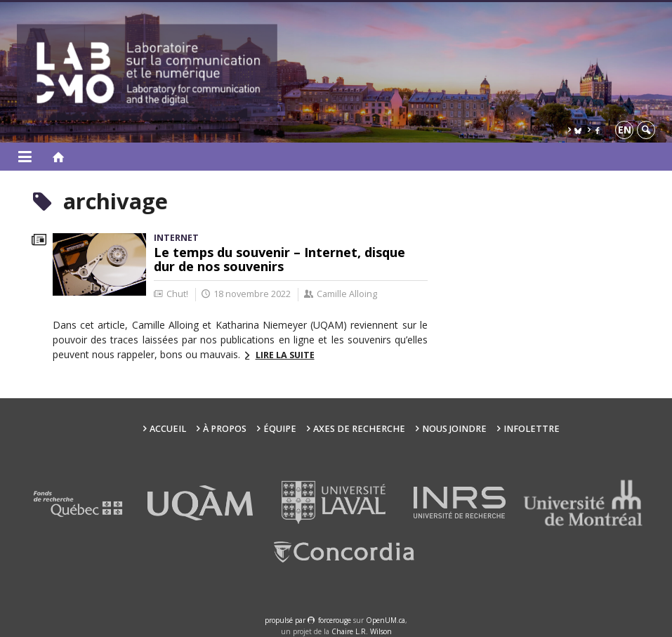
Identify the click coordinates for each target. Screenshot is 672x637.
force (335, 620)
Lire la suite (285, 355)
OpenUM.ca (386, 620)
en (625, 130)
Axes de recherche (359, 429)
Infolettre (532, 429)
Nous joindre (454, 429)
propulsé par (286, 620)
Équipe (280, 429)
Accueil (168, 429)
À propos (225, 429)
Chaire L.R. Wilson (362, 631)
